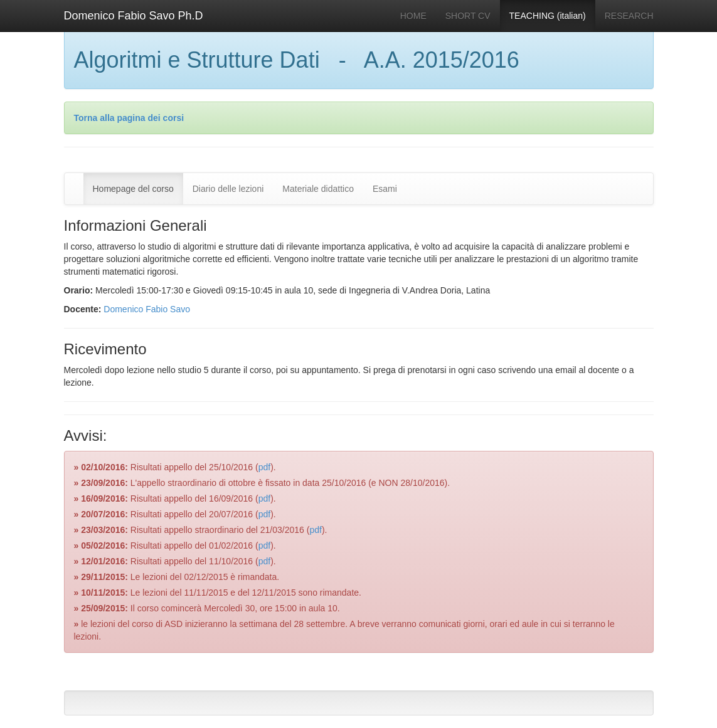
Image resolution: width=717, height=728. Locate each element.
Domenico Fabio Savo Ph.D (134, 16)
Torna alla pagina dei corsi (129, 118)
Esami (385, 189)
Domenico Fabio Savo (147, 309)
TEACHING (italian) (548, 16)
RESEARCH (629, 16)
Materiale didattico (318, 189)
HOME (413, 16)
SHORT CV (468, 16)
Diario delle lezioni (228, 189)
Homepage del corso (133, 189)
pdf (264, 467)
